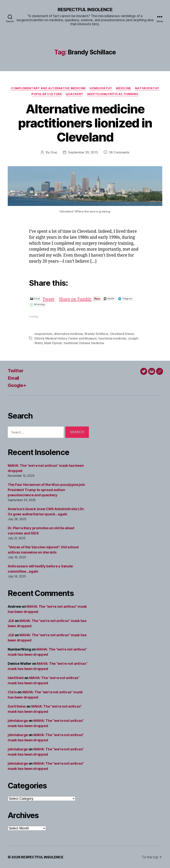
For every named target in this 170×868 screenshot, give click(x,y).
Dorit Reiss (17, 706)
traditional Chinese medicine (84, 343)
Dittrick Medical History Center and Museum (66, 338)
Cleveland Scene (122, 334)
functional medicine (112, 338)
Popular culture (47, 94)
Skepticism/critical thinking (113, 94)
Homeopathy (101, 88)
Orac (54, 152)
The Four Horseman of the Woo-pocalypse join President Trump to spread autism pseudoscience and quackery (46, 490)
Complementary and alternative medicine (48, 88)
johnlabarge (18, 721)
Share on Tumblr (75, 298)
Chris (12, 692)
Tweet (49, 298)
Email (13, 378)
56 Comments (119, 152)
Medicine (123, 88)
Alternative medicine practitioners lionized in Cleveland (85, 123)
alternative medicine (68, 334)
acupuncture (43, 334)
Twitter (16, 371)
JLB (11, 621)
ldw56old (16, 678)
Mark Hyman (53, 343)
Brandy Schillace (96, 334)
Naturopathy (147, 88)
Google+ (17, 385)
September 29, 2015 (83, 152)
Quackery (74, 94)
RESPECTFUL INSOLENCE (85, 10)
